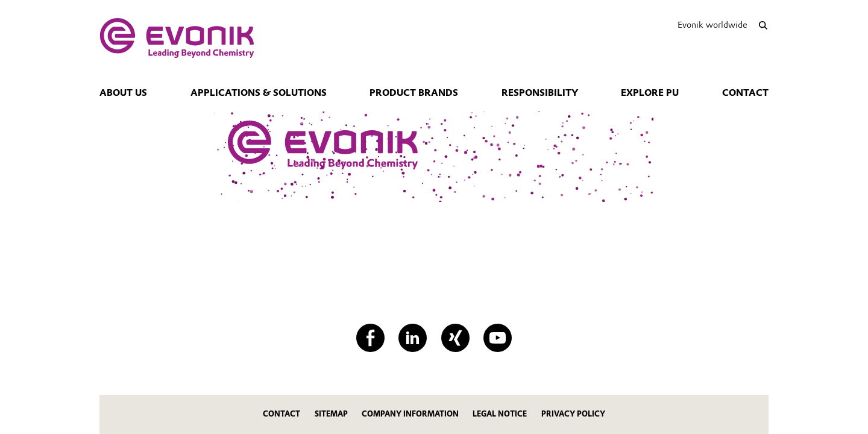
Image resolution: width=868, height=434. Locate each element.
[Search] (763, 25)
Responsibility (540, 93)
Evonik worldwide (712, 25)
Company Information (410, 414)
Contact (745, 93)
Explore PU (650, 93)
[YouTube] (498, 338)
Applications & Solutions (259, 93)
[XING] (455, 338)
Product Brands (414, 93)
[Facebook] (370, 338)
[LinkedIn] (413, 338)
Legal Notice (500, 414)
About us (123, 93)
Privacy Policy (573, 414)
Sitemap (331, 414)
